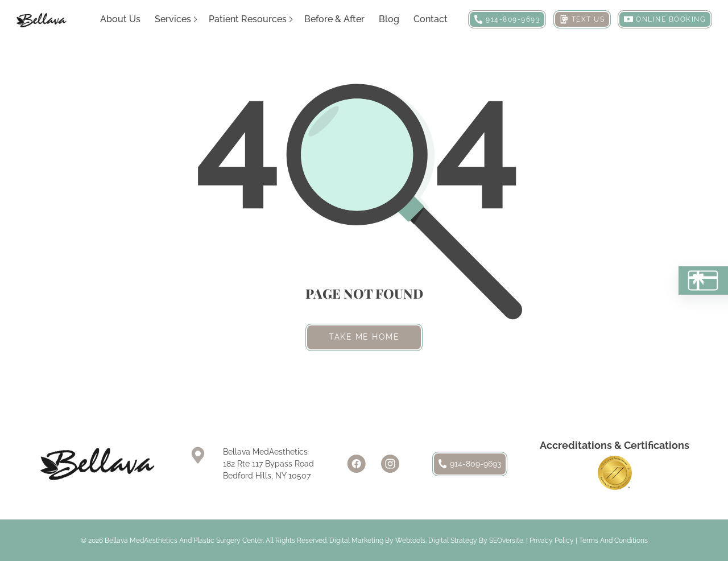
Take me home (364, 337)
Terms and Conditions (613, 541)
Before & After (334, 19)
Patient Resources (248, 19)
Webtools (410, 541)
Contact (431, 19)
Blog (389, 19)
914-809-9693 (470, 464)
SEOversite (506, 541)
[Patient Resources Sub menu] (291, 19)
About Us (120, 19)
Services (173, 19)
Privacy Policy (552, 541)
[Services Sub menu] (196, 19)
